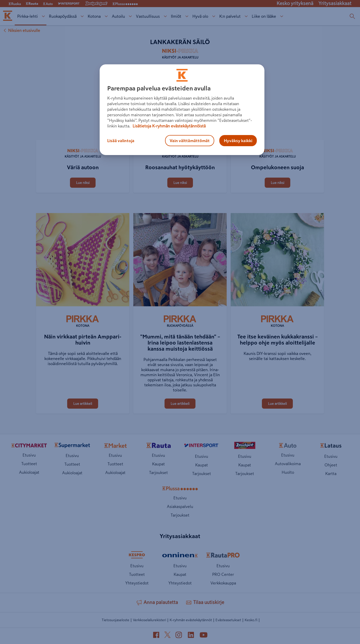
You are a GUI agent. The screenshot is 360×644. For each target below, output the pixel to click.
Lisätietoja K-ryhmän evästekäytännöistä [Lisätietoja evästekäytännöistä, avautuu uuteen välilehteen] (169, 126)
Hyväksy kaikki (238, 141)
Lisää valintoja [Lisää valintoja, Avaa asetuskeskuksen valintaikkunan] (121, 141)
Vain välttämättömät (190, 141)
